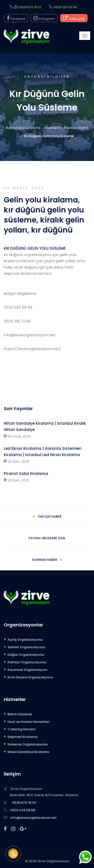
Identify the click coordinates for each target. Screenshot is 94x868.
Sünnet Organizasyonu (26, 647)
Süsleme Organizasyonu (28, 744)
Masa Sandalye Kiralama (28, 752)
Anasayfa (52, 128)
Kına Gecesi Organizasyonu (30, 677)
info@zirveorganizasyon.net (33, 818)
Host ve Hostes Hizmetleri (28, 722)
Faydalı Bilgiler (76, 128)
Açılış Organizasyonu (25, 640)
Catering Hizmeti (21, 729)
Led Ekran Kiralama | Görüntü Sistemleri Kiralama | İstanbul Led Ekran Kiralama (43, 452)
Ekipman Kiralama (22, 737)
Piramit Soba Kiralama (26, 474)
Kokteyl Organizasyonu (27, 662)
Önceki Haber (50, 517)
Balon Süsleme (20, 714)
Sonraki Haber (44, 560)
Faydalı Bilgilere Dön (47, 538)
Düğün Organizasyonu (26, 655)
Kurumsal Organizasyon (27, 670)
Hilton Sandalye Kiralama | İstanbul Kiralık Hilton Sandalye (45, 426)
